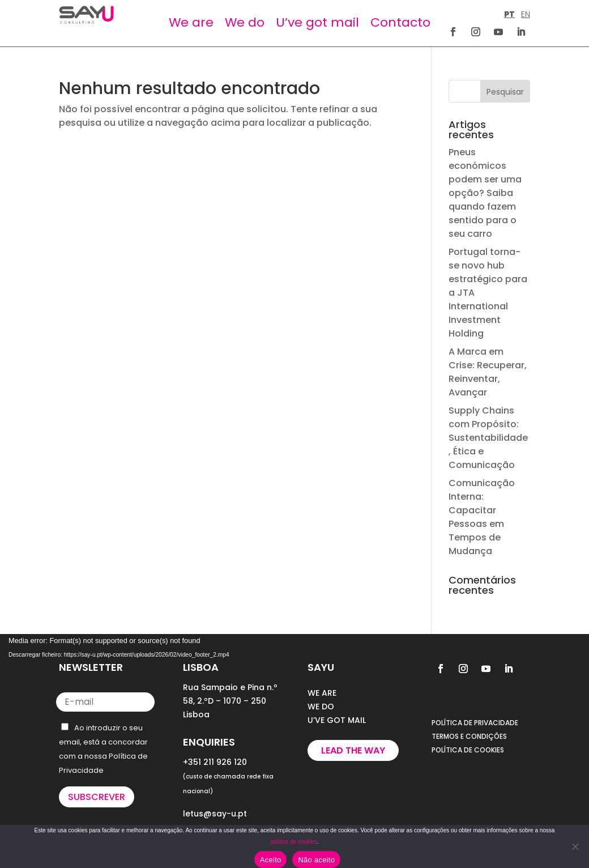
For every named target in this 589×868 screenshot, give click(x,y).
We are (191, 22)
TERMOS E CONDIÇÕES (469, 736)
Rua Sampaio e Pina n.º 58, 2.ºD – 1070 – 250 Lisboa (230, 701)
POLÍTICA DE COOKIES (468, 750)
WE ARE (322, 693)
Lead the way (353, 750)
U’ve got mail (317, 22)
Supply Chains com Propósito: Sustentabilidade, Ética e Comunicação (488, 438)
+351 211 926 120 (215, 762)
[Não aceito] (575, 846)
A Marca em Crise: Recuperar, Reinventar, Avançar (488, 372)
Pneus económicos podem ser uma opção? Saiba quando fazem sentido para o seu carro (485, 193)
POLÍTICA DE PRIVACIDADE (475, 723)
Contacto (400, 22)
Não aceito (316, 860)
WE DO (321, 707)
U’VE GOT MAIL (337, 720)
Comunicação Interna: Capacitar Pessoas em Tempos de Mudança (482, 517)
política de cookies (293, 842)
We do (245, 22)
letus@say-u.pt (215, 814)
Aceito (271, 860)
